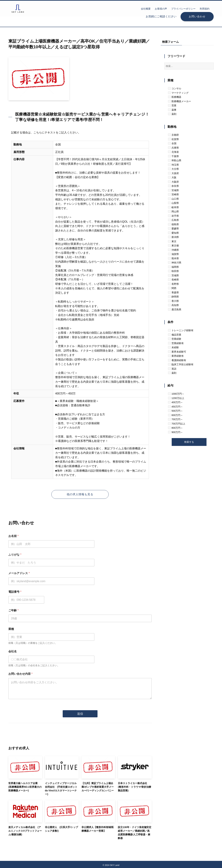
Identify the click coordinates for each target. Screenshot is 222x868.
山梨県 (173, 203)
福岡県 (173, 267)
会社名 (13, 651)
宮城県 (173, 190)
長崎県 (173, 280)
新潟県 (173, 237)
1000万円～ (176, 394)
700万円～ (175, 419)
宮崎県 (173, 194)
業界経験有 (176, 356)
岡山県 (173, 211)
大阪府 (173, 182)
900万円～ (175, 432)
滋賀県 (173, 254)
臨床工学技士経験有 (181, 364)
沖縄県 (173, 250)
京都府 (173, 135)
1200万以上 (176, 398)
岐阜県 (173, 207)
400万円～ (175, 402)
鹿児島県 (175, 309)
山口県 (173, 199)
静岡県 (173, 297)
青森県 (173, 292)
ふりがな (15, 555)
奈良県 (173, 186)
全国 (172, 143)
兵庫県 (173, 148)
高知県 (173, 305)
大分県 (173, 169)
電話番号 (15, 592)
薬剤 (172, 114)
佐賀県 (173, 139)
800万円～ (175, 428)
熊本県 (173, 258)
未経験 (173, 347)
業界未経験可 (177, 352)
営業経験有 (176, 343)
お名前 (13, 536)
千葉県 (173, 156)
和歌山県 (175, 160)
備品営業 (175, 335)
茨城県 (173, 275)
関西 (172, 288)
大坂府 (173, 173)
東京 (172, 241)
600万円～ (175, 415)
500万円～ (175, 411)
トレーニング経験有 (181, 330)
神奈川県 (175, 263)
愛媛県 (173, 229)
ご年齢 (13, 610)
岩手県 (173, 216)
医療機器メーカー (180, 101)
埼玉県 (173, 165)
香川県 (173, 301)
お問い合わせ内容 (20, 674)
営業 (172, 105)
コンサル (175, 88)
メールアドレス (19, 573)
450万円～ (175, 407)
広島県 (173, 220)
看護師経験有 (177, 360)
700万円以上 (177, 424)
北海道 (173, 152)
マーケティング (178, 93)
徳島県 (173, 224)
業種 (11, 629)
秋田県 (173, 271)
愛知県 (173, 233)
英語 (172, 369)
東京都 (173, 246)
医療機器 (175, 97)
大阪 (172, 177)
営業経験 (175, 339)
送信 (80, 712)
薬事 (172, 110)
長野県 (173, 284)
